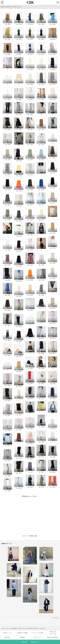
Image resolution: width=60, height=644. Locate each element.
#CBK (29, 642)
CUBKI (30, 2)
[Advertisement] (30, 517)
